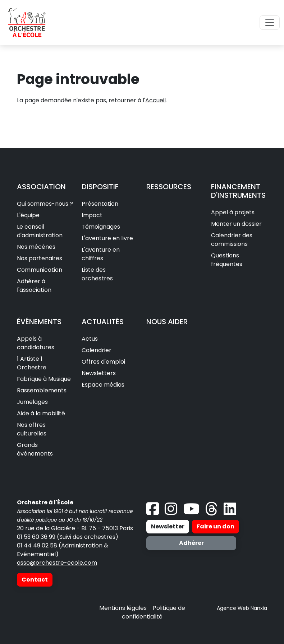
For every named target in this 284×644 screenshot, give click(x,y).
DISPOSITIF (100, 187)
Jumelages (32, 402)
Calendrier (97, 350)
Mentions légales (123, 608)
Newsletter (168, 526)
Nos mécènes (36, 247)
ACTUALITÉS (103, 322)
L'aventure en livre (107, 238)
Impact (92, 215)
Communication (40, 270)
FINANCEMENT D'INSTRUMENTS (238, 191)
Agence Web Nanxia (242, 608)
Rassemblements (42, 390)
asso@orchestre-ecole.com (57, 563)
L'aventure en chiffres (101, 254)
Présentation (100, 204)
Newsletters (99, 373)
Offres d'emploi (103, 362)
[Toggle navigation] (270, 23)
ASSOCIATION (41, 187)
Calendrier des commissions (232, 240)
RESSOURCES (169, 187)
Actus (90, 339)
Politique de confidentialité (154, 612)
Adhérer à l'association (34, 286)
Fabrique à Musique (44, 379)
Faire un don (216, 526)
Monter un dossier (236, 224)
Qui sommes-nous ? (45, 204)
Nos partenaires (40, 258)
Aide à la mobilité (41, 413)
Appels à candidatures (36, 343)
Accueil (155, 100)
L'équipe (28, 215)
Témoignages (101, 227)
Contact (35, 580)
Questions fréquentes (227, 260)
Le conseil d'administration (40, 231)
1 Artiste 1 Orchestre (32, 363)
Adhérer (191, 543)
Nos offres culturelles (32, 429)
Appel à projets (233, 212)
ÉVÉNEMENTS (39, 322)
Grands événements (35, 449)
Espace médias (103, 385)
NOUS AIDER (167, 322)
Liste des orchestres (97, 274)
